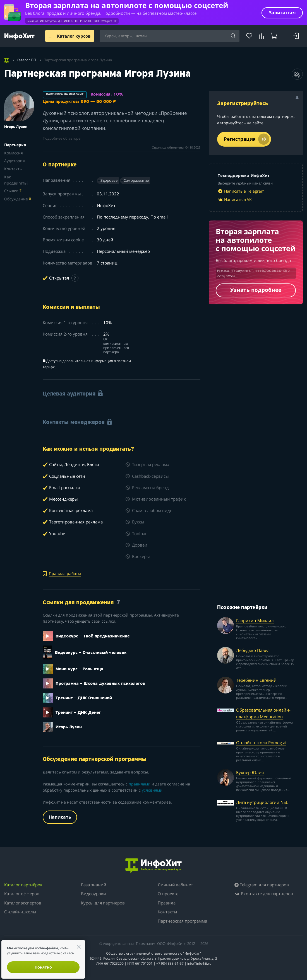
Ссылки (13, 191)
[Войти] (296, 36)
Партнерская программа (182, 921)
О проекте (168, 894)
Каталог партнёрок (23, 885)
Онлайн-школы (20, 912)
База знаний (94, 885)
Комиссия (14, 153)
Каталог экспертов (23, 903)
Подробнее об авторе (62, 138)
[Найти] (233, 36)
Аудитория (15, 161)
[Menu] (51, 36)
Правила (167, 903)
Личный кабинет (175, 885)
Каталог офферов (22, 894)
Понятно (43, 967)
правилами (140, 784)
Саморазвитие (136, 180)
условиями (152, 790)
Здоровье (109, 180)
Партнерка (15, 145)
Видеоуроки (93, 894)
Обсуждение (18, 199)
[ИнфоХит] (19, 36)
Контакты (13, 169)
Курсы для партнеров (103, 903)
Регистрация (247, 139)
